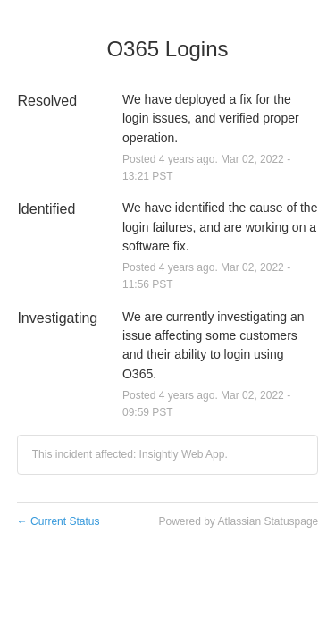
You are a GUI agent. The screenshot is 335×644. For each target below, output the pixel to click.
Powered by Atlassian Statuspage (238, 521)
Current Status (59, 521)
